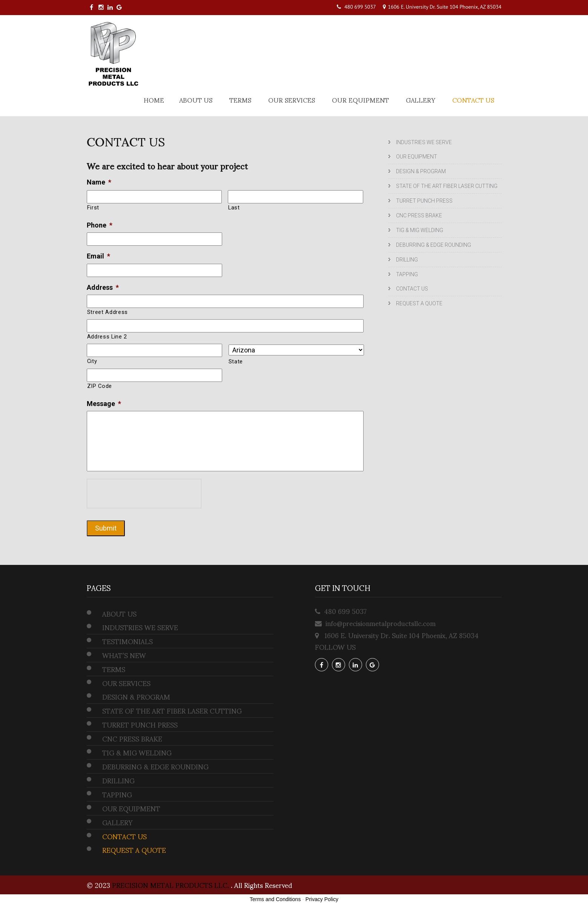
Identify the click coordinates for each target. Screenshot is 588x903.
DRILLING (407, 260)
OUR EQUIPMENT (360, 100)
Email (98, 256)
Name (99, 182)
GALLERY (421, 100)
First (93, 208)
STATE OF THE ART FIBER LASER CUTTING (447, 186)
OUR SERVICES (292, 100)
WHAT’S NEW (124, 655)
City (92, 361)
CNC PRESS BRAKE (419, 215)
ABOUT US (196, 100)
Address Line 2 (107, 337)
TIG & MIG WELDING (420, 230)
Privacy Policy (322, 899)
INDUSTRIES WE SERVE (424, 142)
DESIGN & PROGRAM (421, 171)
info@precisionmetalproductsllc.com (381, 623)
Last (234, 208)
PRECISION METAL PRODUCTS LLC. (171, 885)
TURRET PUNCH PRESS (424, 201)
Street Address (107, 312)
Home (154, 100)
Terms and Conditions (275, 899)
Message (104, 404)
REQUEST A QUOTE (419, 303)
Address (103, 287)
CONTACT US (473, 100)
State (236, 362)
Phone (100, 225)
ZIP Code (100, 386)
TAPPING (407, 274)
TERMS (240, 100)
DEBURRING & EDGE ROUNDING (434, 245)
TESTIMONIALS (127, 641)
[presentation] (144, 494)
